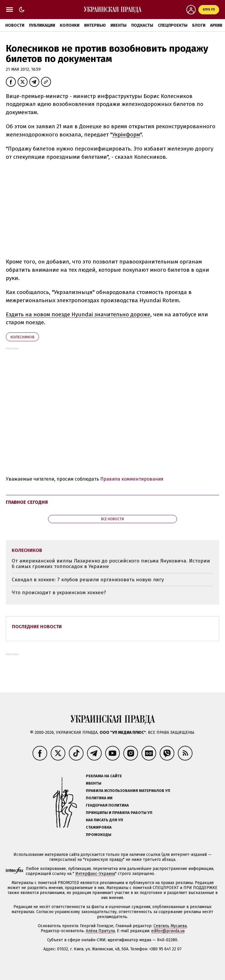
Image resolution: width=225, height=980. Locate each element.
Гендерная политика (107, 805)
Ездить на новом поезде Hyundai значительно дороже (78, 314)
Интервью (95, 25)
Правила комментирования (132, 479)
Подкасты (142, 25)
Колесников (22, 337)
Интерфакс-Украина (95, 874)
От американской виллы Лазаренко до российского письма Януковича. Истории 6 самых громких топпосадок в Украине (111, 564)
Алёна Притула (100, 931)
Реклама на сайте (104, 776)
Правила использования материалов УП (128, 791)
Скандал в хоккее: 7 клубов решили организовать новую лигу (88, 580)
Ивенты (119, 25)
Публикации (42, 25)
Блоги (199, 25)
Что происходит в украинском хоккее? (59, 593)
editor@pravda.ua (168, 931)
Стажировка (99, 827)
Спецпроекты (173, 25)
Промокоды (99, 835)
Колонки (70, 25)
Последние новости (37, 627)
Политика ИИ (99, 798)
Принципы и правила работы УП (119, 813)
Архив (216, 25)
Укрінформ (126, 135)
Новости (15, 25)
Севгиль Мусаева (170, 926)
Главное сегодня (27, 502)
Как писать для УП (104, 820)
